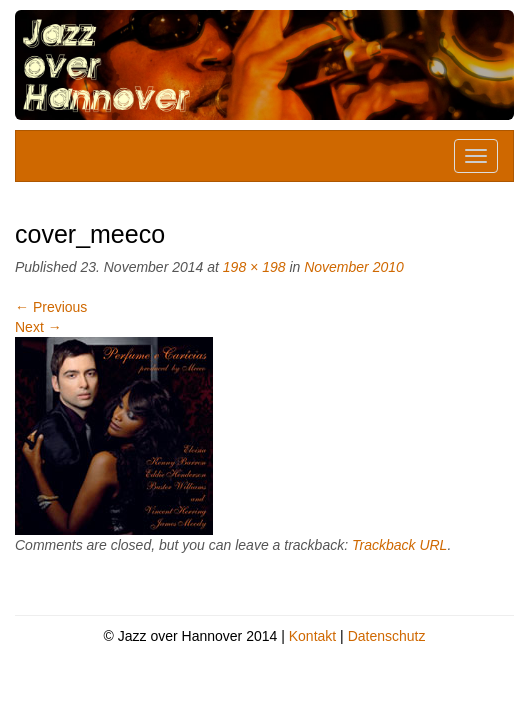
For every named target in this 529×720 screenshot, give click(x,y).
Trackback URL (399, 545)
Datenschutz (387, 636)
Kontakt (312, 636)
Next (38, 327)
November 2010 (354, 267)
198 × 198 (254, 267)
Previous (51, 307)
